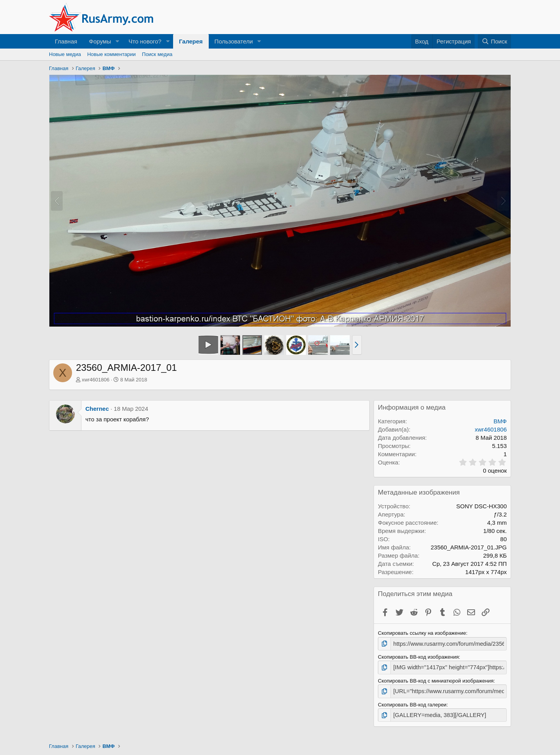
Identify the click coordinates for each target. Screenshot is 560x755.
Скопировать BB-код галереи (412, 702)
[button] (117, 41)
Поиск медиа (157, 54)
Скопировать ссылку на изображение (422, 633)
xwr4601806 (96, 380)
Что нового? (145, 41)
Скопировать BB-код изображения (418, 656)
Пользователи (234, 41)
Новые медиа (65, 54)
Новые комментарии (112, 54)
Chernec (97, 409)
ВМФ (500, 421)
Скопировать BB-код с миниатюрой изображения (436, 679)
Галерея (191, 41)
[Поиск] (494, 41)
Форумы (100, 41)
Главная (66, 41)
